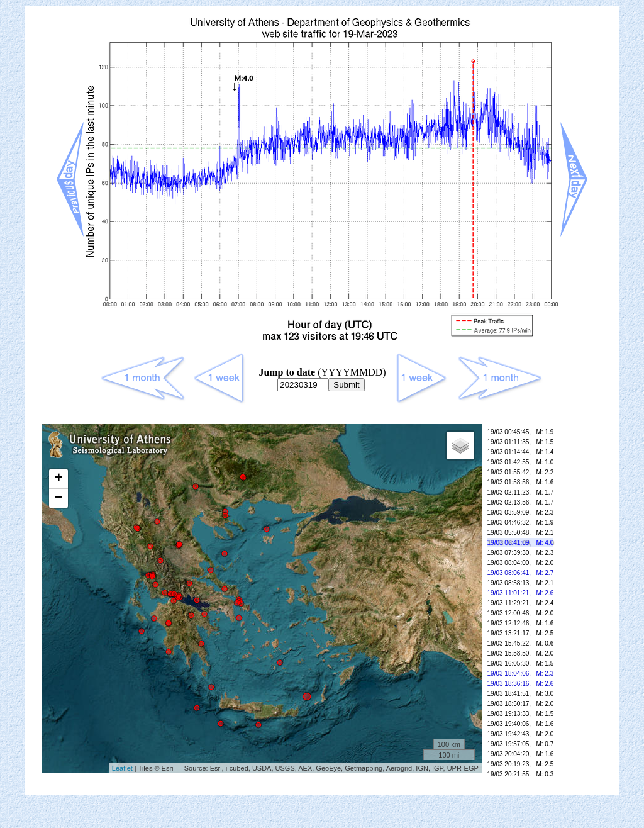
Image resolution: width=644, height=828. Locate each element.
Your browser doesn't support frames (322, 606)
